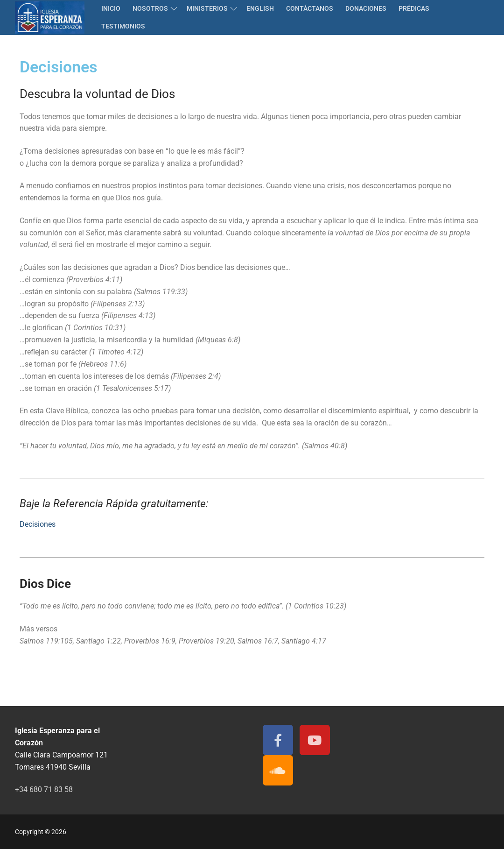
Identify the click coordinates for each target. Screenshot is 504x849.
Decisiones (38, 524)
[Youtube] (315, 740)
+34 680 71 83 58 (44, 789)
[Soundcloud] (278, 770)
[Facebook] (278, 740)
